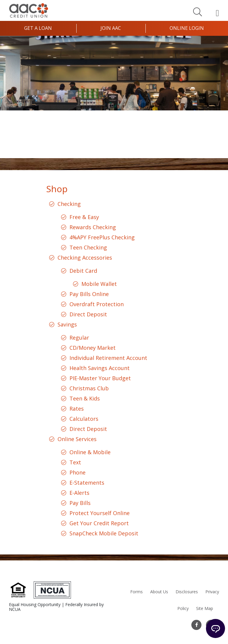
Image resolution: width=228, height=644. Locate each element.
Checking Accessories (85, 258)
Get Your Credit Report (99, 523)
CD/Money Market (93, 348)
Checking (69, 204)
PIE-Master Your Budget (100, 378)
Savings (67, 324)
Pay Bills (80, 503)
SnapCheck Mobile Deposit (104, 533)
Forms (137, 592)
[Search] (198, 12)
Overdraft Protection (97, 304)
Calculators (84, 419)
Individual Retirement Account (108, 358)
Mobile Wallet (99, 284)
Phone (77, 472)
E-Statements (87, 483)
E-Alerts (79, 493)
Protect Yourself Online (100, 513)
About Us (159, 592)
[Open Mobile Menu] (217, 13)
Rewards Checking (93, 227)
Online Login (187, 28)
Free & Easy (84, 217)
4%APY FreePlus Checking (102, 237)
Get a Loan (38, 28)
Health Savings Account (100, 368)
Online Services (77, 439)
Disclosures (187, 592)
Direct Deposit (88, 314)
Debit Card (83, 271)
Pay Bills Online (89, 294)
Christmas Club (89, 388)
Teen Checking (88, 247)
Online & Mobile (90, 452)
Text (75, 462)
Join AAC (111, 28)
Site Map (205, 608)
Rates (77, 409)
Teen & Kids (85, 398)
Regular (79, 338)
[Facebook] (196, 625)
